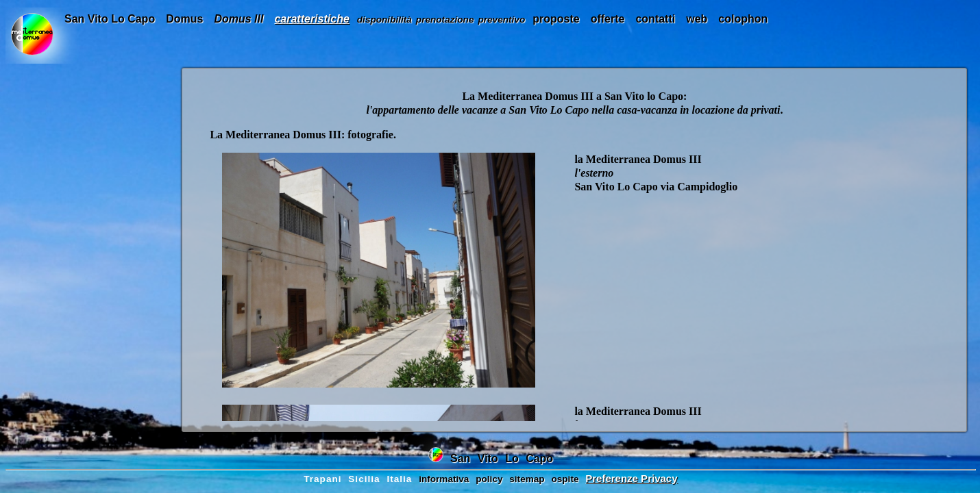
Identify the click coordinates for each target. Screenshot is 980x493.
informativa (444, 479)
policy (489, 479)
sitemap (527, 479)
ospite (565, 479)
